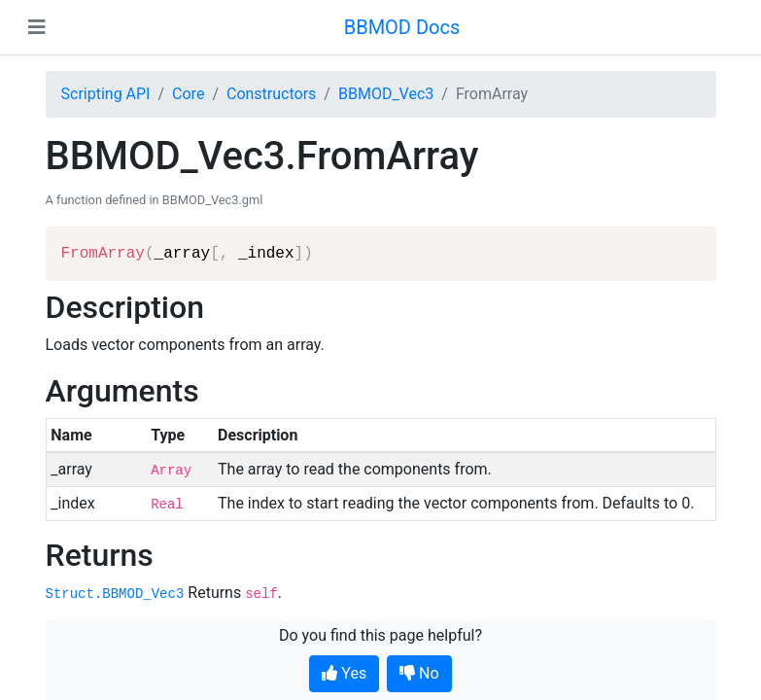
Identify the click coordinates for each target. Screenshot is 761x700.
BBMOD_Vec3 (386, 94)
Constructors (271, 94)
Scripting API (106, 94)
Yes (344, 673)
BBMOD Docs (402, 27)
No (419, 673)
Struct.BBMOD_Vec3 (115, 594)
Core (188, 94)
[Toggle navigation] (37, 27)
